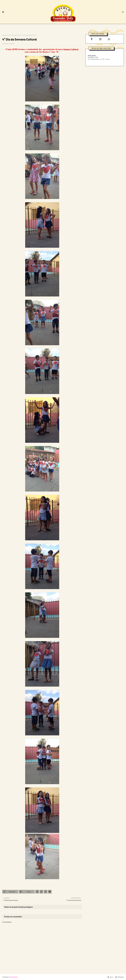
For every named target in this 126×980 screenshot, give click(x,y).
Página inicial (6, 35)
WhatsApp (120, 977)
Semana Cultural (16, 35)
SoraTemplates (13, 977)
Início (110, 977)
